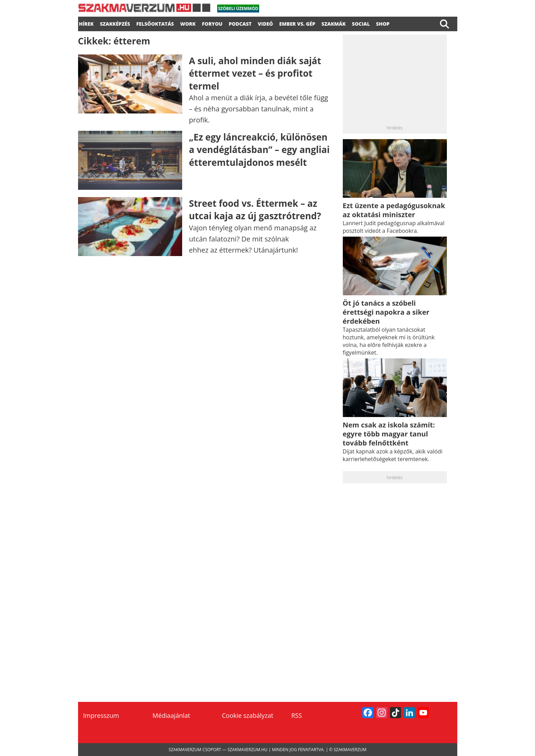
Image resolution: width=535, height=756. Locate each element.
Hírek (86, 23)
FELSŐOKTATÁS (155, 23)
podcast (240, 23)
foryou (212, 23)
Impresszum (101, 715)
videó (265, 23)
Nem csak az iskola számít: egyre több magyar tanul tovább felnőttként (389, 434)
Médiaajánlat (171, 715)
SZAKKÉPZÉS (115, 23)
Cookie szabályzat (248, 715)
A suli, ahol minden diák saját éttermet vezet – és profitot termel (255, 73)
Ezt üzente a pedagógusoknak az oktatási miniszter (394, 210)
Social (361, 23)
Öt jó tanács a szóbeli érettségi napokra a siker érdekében (386, 312)
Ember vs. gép (297, 23)
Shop (383, 23)
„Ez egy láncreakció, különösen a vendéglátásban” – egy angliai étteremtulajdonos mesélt (260, 150)
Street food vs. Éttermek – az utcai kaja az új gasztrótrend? (255, 210)
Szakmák (334, 23)
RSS (297, 715)
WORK (188, 23)
